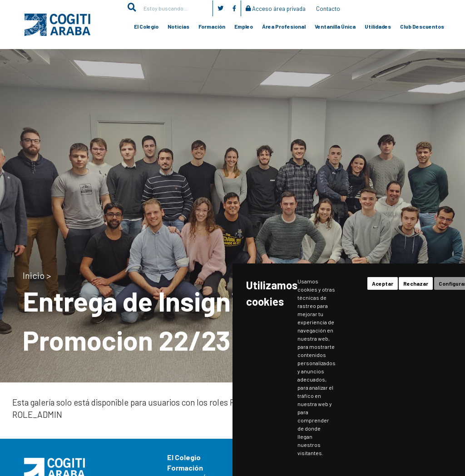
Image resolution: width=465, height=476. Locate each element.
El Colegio (146, 26)
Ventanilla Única (335, 26)
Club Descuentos (422, 26)
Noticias (178, 26)
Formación (212, 26)
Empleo (244, 26)
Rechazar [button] (416, 283)
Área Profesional (284, 26)
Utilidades (378, 26)
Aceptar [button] (383, 283)
